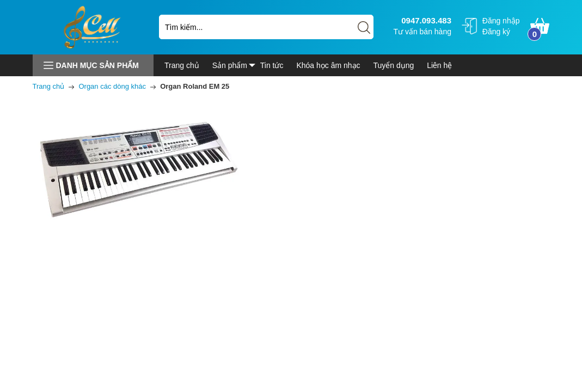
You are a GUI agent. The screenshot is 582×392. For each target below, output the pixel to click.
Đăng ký (496, 32)
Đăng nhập (501, 21)
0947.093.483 (425, 20)
